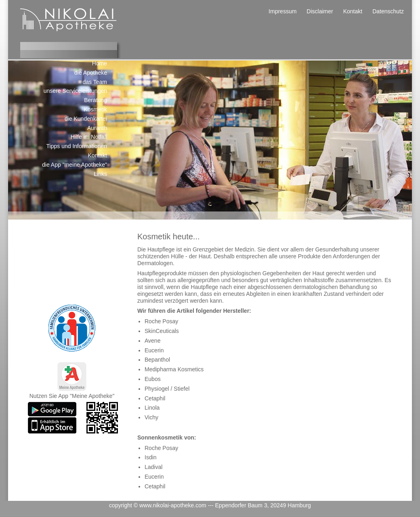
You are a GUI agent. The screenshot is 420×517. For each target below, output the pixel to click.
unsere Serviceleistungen (75, 91)
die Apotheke (91, 73)
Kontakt (353, 11)
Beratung (96, 100)
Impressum (282, 11)
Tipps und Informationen (77, 146)
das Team (95, 82)
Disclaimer (320, 11)
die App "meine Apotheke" (75, 165)
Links (100, 174)
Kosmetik (95, 109)
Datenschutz (388, 11)
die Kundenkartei (86, 119)
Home (100, 63)
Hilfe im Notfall (89, 137)
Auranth (97, 128)
